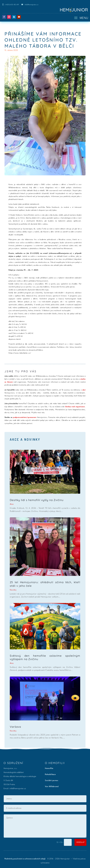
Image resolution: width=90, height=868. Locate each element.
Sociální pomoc (52, 781)
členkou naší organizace (75, 407)
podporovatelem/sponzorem (25, 417)
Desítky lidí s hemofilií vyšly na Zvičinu (37, 500)
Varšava (15, 727)
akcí (84, 390)
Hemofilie (49, 768)
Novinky (13, 590)
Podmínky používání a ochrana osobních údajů (25, 859)
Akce (12, 504)
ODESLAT (80, 842)
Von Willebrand (52, 787)
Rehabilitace (50, 775)
